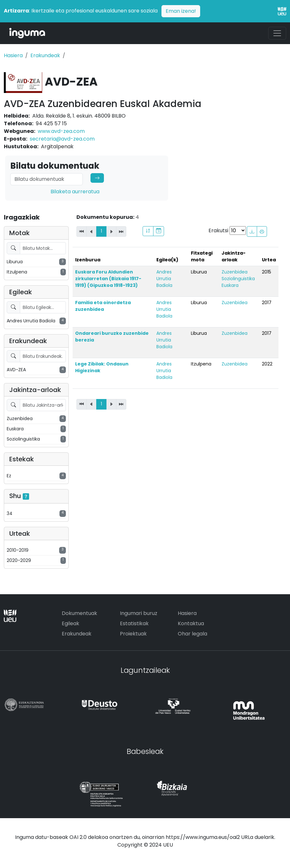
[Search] (47, 179)
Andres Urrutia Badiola (164, 279)
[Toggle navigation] (277, 33)
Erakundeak (45, 55)
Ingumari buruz (139, 613)
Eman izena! (181, 11)
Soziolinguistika (238, 279)
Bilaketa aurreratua (75, 192)
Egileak (71, 623)
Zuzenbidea (235, 272)
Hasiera (13, 55)
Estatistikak (134, 623)
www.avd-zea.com (61, 131)
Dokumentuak (79, 613)
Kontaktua (191, 623)
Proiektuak (133, 634)
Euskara (230, 285)
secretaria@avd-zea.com (62, 139)
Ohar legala (192, 634)
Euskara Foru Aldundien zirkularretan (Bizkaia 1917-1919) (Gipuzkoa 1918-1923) (108, 279)
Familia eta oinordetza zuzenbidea (103, 306)
